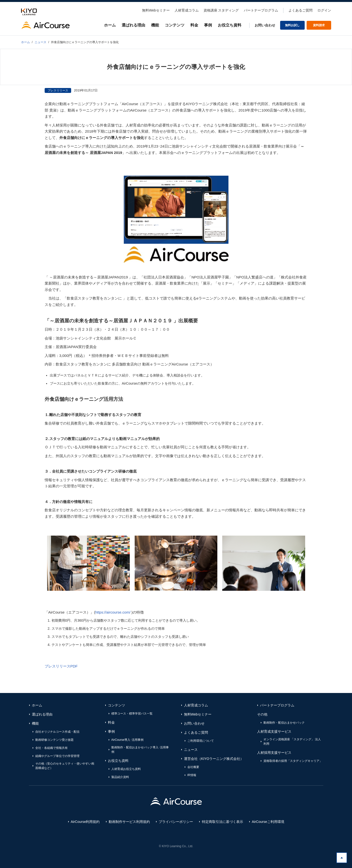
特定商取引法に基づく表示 (222, 822)
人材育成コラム (187, 10)
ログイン (324, 10)
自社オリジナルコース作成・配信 (57, 732)
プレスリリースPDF (61, 666)
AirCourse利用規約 (85, 822)
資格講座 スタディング (221, 10)
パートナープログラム (261, 10)
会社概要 (193, 767)
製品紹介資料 (120, 777)
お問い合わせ (265, 25)
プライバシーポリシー (176, 822)
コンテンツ (175, 25)
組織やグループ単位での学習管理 (57, 756)
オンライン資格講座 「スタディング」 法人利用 (292, 742)
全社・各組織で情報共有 (52, 748)
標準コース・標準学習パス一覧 (132, 714)
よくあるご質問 (300, 10)
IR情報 (192, 775)
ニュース (191, 750)
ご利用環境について (201, 741)
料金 (194, 25)
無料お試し (292, 25)
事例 (208, 25)
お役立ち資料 (230, 25)
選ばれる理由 (133, 25)
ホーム (110, 25)
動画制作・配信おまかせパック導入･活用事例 (140, 750)
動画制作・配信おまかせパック (284, 723)
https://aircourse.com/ (113, 612)
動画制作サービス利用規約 (129, 822)
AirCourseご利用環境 (268, 822)
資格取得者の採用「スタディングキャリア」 (293, 761)
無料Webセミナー (156, 10)
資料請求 (319, 25)
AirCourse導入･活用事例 (127, 740)
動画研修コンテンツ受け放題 (54, 740)
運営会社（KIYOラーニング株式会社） (214, 759)
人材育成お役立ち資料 (126, 769)
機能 (155, 25)
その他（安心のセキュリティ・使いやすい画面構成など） (65, 766)
